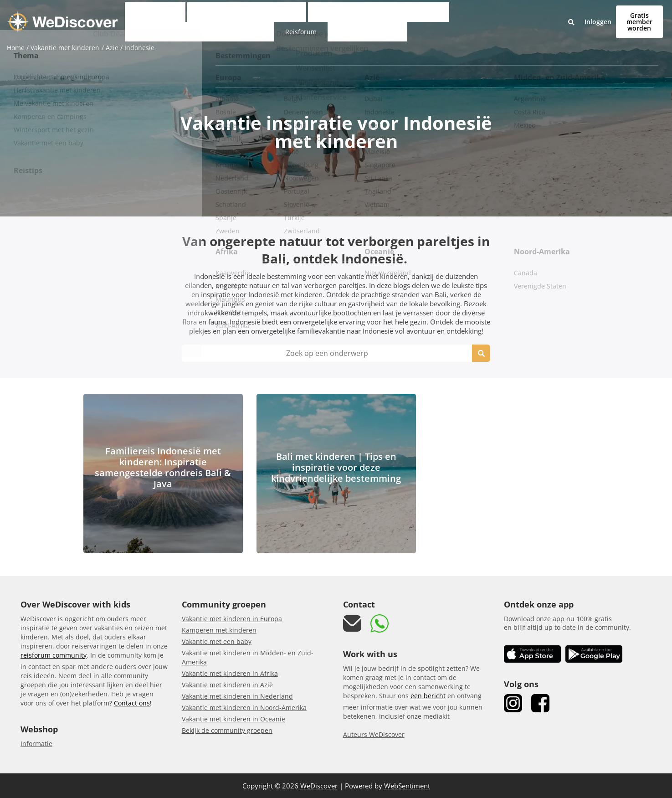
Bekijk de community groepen (227, 730)
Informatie (36, 744)
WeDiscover (319, 786)
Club (151, 15)
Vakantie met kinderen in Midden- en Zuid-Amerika (248, 657)
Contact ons (132, 703)
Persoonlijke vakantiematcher (290, 15)
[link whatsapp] (380, 623)
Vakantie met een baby (217, 641)
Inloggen (559, 15)
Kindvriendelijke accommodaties (392, 15)
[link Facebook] (540, 703)
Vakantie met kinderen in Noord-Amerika (244, 708)
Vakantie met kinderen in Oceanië (233, 719)
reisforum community (54, 655)
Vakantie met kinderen (203, 15)
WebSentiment (407, 786)
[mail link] (352, 624)
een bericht (428, 696)
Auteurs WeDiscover (374, 734)
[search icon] (481, 353)
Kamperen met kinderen (219, 630)
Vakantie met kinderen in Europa (232, 619)
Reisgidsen (503, 15)
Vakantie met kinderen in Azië (227, 685)
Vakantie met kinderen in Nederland (237, 696)
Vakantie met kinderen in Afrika (230, 673)
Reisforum (466, 15)
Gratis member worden (620, 15)
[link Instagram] (513, 703)
